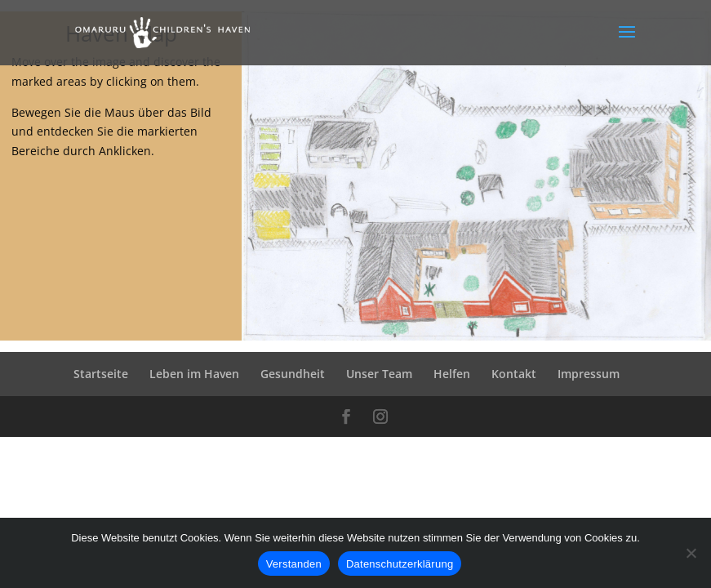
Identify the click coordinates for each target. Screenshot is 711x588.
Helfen (452, 374)
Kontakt (514, 374)
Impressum (589, 374)
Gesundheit (293, 374)
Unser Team (379, 374)
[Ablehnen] (691, 553)
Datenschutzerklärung (400, 564)
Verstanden (294, 564)
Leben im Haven (194, 374)
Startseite (101, 374)
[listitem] (277, 150)
